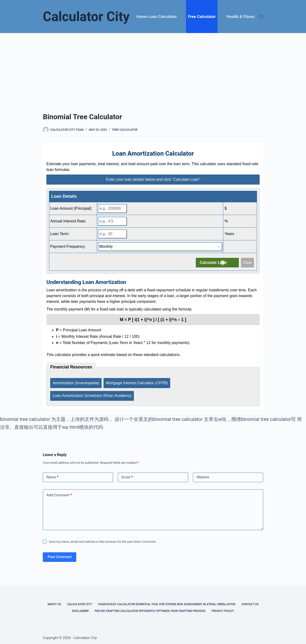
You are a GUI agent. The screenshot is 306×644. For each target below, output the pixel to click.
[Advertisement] (153, 69)
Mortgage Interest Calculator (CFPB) (137, 382)
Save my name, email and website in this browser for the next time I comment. (103, 539)
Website (203, 475)
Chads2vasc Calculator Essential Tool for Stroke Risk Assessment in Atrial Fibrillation (167, 602)
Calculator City (86, 17)
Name (52, 475)
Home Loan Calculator (157, 17)
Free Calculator (202, 17)
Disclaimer (80, 609)
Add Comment (59, 493)
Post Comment (60, 554)
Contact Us (250, 602)
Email (127, 475)
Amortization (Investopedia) (76, 382)
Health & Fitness (242, 17)
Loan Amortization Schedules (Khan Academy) (92, 394)
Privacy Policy (223, 609)
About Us (54, 602)
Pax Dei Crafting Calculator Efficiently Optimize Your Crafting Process (150, 609)
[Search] (261, 17)
